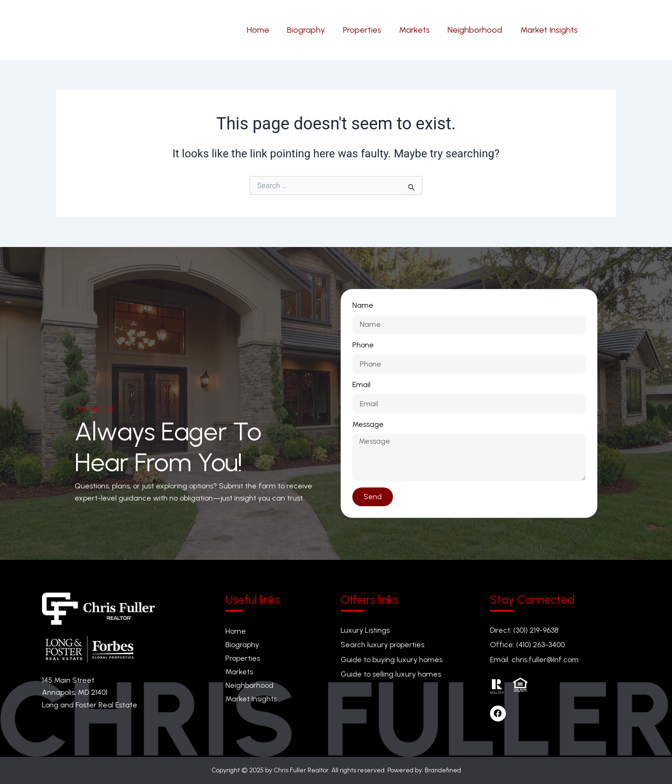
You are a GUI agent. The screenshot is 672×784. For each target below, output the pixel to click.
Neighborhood (249, 686)
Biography (242, 645)
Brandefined (443, 770)
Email (361, 385)
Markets (239, 672)
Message (368, 424)
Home (236, 631)
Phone (363, 345)
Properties (243, 658)
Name (363, 305)
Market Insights (251, 699)
